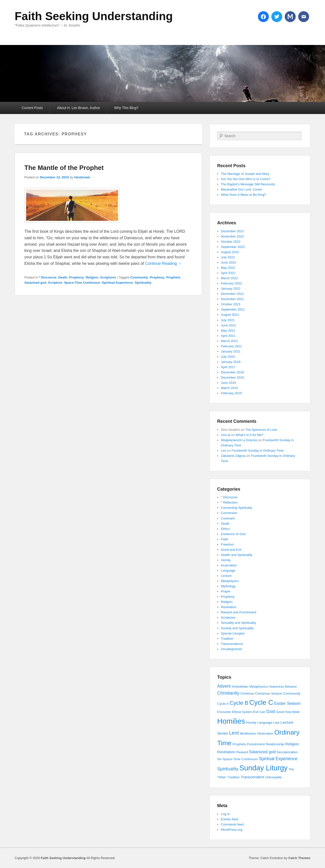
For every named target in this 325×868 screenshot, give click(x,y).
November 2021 (232, 299)
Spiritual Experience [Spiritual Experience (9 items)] (278, 759)
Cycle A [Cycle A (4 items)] (223, 704)
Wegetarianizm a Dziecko (239, 440)
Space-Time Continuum (82, 283)
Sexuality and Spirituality (239, 623)
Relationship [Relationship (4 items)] (275, 744)
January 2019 (231, 362)
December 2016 (232, 372)
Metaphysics (230, 581)
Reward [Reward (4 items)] (242, 752)
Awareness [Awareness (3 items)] (276, 687)
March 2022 (229, 278)
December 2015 (232, 377)
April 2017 (228, 367)
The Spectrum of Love (261, 430)
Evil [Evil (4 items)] (256, 712)
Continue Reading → (164, 263)
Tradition (227, 639)
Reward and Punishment (239, 612)
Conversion (229, 513)
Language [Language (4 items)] (265, 723)
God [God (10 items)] (271, 711)
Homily (226, 560)
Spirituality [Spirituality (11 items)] (228, 769)
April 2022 (228, 273)
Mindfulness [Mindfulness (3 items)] (248, 734)
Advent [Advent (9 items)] (224, 686)
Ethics (225, 529)
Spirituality (143, 283)
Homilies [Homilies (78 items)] (231, 721)
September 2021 (233, 309)
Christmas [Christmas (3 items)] (247, 694)
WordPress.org (232, 830)
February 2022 (231, 283)
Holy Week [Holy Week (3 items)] (292, 712)
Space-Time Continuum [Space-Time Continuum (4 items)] (240, 759)
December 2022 (232, 231)
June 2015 (228, 383)
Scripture (55, 283)
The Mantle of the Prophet (64, 168)
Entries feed (229, 819)
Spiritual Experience (117, 283)
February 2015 (231, 393)
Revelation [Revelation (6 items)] (226, 752)
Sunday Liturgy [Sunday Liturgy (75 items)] (263, 768)
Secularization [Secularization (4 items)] (287, 752)
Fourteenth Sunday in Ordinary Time (258, 451)
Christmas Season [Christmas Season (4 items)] (269, 693)
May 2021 (228, 331)
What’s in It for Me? (249, 435)
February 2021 (231, 346)
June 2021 (228, 325)
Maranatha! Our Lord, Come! (242, 189)
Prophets (173, 277)
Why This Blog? (126, 108)
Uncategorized (231, 649)
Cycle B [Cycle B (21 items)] (239, 703)
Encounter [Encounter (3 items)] (224, 712)
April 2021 (228, 336)
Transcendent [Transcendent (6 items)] (252, 777)
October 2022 (231, 242)
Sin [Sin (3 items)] (219, 759)
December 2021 (232, 294)
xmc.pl (226, 435)
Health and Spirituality (237, 555)
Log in (225, 814)
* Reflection (229, 502)
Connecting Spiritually (237, 508)
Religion (92, 277)
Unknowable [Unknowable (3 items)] (273, 777)
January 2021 (231, 351)
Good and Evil (231, 550)
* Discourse (48, 277)
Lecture (226, 576)
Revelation (228, 607)
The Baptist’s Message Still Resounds (248, 184)
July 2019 (228, 357)
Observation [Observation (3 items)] (265, 734)
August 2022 (230, 252)
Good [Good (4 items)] (280, 712)
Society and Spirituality (237, 628)
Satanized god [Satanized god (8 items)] (262, 752)
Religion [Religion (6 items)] (292, 744)
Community (139, 277)
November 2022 (232, 236)
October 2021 (231, 304)
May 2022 (228, 268)
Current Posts (32, 108)
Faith (224, 539)
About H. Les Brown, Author (79, 108)
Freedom (227, 544)
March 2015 (229, 388)
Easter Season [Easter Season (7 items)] (287, 703)
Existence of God (233, 534)
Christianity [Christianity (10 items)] (228, 693)
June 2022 (228, 262)
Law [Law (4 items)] (276, 723)
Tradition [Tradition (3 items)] (234, 777)
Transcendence (232, 644)
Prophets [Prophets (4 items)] (239, 744)
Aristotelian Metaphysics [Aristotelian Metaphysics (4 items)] (250, 687)
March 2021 (229, 341)
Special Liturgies (233, 633)
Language (228, 571)
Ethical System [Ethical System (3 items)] (242, 712)
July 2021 (228, 320)
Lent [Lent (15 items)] (234, 733)
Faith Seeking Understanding (94, 16)
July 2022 (228, 257)
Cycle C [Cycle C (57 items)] (261, 702)
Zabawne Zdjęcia (233, 456)
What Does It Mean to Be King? (244, 195)
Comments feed (232, 824)
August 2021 (230, 315)
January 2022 (231, 289)
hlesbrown (82, 177)
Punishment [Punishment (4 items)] (256, 744)
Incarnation (229, 565)
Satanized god (35, 283)
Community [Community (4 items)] (292, 693)
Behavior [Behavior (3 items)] (291, 687)
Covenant (228, 518)
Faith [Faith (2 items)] (262, 712)
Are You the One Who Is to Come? (246, 179)
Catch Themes (299, 858)
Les (223, 451)
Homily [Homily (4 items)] (251, 723)
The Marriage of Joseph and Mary (245, 174)
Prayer (226, 591)
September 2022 (233, 247)
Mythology (228, 586)
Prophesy (76, 277)
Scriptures (108, 277)
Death (63, 277)
